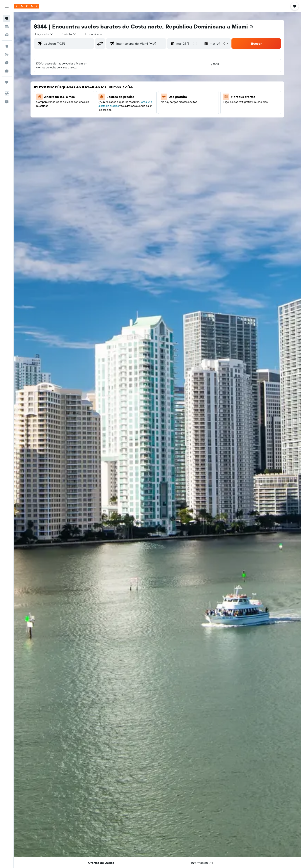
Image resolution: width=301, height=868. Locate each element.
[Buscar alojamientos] (7, 27)
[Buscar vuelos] (7, 18)
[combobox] (44, 34)
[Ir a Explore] (7, 46)
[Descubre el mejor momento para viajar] (7, 63)
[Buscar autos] (7, 35)
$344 (40, 26)
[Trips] (7, 82)
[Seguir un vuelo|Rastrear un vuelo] (7, 54)
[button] (7, 6)
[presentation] (251, 27)
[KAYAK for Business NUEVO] (7, 71)
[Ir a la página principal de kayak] (27, 6)
